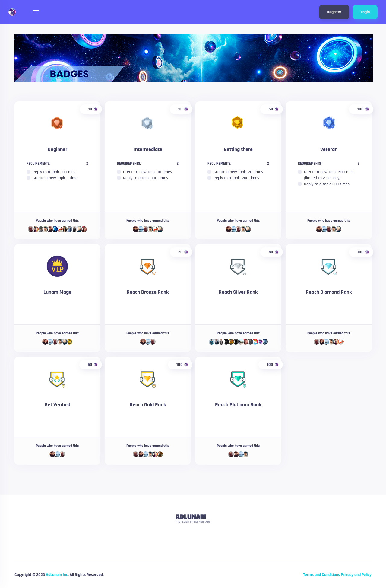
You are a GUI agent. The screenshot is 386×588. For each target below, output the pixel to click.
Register (334, 12)
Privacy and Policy (356, 575)
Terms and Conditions (321, 575)
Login (365, 12)
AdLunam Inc (57, 575)
